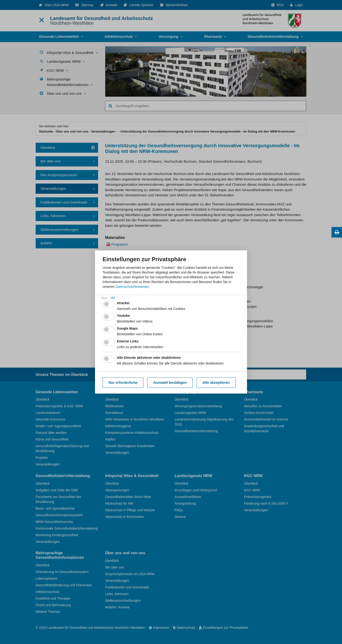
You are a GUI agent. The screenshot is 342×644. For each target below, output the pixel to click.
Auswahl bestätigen (170, 382)
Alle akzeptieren (216, 382)
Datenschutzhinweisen (132, 287)
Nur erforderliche (123, 382)
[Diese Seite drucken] (337, 232)
